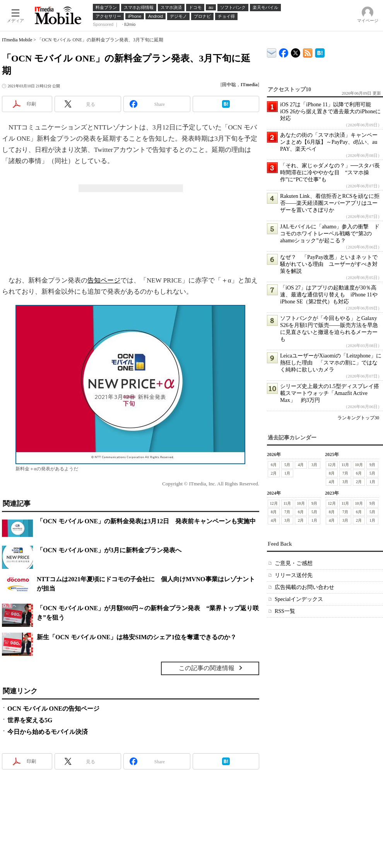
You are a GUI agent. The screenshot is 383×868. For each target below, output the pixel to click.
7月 (345, 473)
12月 (332, 465)
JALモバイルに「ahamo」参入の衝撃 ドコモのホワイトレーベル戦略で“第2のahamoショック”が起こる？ (330, 234)
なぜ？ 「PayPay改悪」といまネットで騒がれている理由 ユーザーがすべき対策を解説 (329, 264)
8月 (332, 473)
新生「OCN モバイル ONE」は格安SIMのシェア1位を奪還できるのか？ (137, 637)
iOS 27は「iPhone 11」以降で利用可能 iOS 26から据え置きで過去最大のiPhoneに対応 (330, 111)
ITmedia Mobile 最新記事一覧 (308, 52)
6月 (274, 465)
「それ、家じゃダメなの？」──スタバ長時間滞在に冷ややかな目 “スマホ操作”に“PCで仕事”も (330, 173)
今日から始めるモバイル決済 (48, 732)
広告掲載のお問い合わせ (304, 587)
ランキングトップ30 (358, 418)
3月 (314, 465)
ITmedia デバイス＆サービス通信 (272, 52)
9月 (372, 465)
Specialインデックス (299, 599)
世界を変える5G (30, 720)
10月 (359, 465)
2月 (274, 473)
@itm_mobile (296, 51)
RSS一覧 (285, 611)
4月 (301, 465)
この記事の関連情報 (207, 668)
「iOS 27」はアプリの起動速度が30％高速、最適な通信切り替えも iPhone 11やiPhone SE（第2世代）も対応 (329, 295)
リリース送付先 (294, 575)
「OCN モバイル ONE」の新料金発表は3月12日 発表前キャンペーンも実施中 (146, 521)
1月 (287, 473)
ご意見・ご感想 (294, 563)
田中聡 (229, 85)
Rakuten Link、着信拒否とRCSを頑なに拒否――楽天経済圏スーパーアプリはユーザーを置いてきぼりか (330, 203)
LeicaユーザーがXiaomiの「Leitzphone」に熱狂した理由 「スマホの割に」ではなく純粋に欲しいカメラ (331, 363)
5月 (287, 465)
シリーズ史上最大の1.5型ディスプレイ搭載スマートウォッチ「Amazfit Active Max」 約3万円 (330, 393)
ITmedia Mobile (17, 40)
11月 (345, 465)
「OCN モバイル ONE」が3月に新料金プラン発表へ (109, 550)
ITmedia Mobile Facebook (284, 51)
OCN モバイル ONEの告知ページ (53, 709)
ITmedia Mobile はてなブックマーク (320, 52)
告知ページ (104, 280)
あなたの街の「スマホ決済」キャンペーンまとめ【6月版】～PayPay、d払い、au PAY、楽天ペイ (329, 142)
